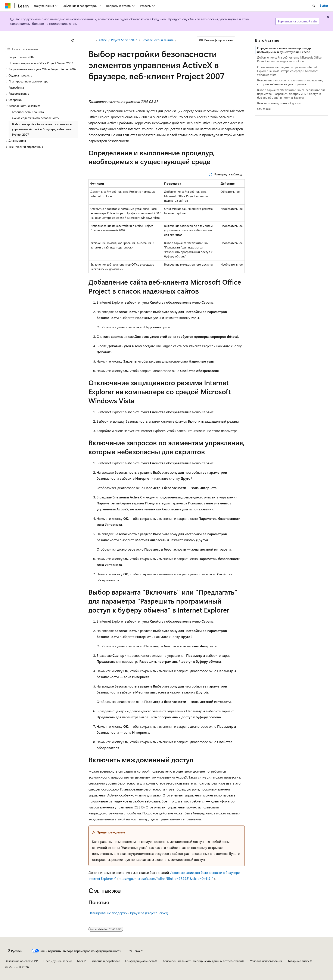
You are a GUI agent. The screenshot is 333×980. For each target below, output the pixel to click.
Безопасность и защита (158, 40)
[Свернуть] (73, 40)
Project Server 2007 (124, 40)
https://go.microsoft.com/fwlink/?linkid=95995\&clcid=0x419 (164, 878)
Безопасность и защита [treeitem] (28, 112)
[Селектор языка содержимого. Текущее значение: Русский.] (15, 951)
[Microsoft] (8, 6)
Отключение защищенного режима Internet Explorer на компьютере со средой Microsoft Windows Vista (287, 71)
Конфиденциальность (140, 961)
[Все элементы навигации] (92, 40)
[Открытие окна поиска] (314, 6)
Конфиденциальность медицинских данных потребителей (202, 961)
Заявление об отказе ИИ (22, 961)
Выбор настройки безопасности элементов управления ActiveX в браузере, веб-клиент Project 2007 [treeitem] (42, 129)
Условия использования (266, 961)
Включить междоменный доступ (279, 103)
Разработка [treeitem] (16, 87)
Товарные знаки (299, 961)
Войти (324, 5)
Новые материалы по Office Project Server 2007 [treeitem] (41, 63)
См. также (264, 109)
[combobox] (42, 49)
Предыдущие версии (58, 961)
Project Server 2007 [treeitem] (22, 57)
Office (103, 40)
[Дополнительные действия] (241, 40)
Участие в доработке (106, 961)
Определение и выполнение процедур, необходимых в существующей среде (284, 50)
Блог (80, 961)
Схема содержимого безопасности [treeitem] (36, 118)
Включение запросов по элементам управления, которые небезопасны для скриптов (290, 82)
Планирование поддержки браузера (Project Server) (128, 913)
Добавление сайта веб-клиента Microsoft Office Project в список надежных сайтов (289, 59)
